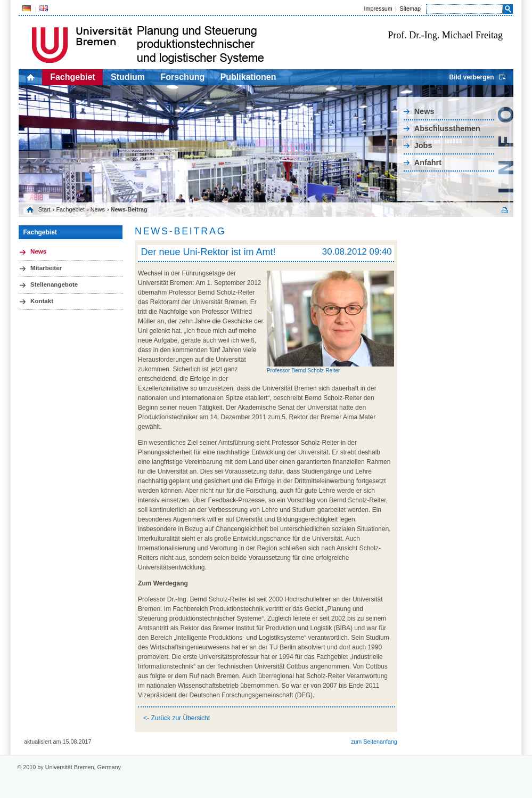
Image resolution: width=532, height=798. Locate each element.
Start (44, 209)
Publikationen (248, 77)
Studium (128, 77)
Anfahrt (428, 162)
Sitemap (410, 9)
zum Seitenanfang (374, 742)
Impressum (378, 9)
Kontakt (42, 301)
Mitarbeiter (46, 268)
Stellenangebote (54, 284)
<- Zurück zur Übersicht (177, 718)
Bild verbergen (471, 77)
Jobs (423, 145)
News (424, 111)
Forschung (183, 77)
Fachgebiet (72, 77)
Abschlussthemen (447, 128)
